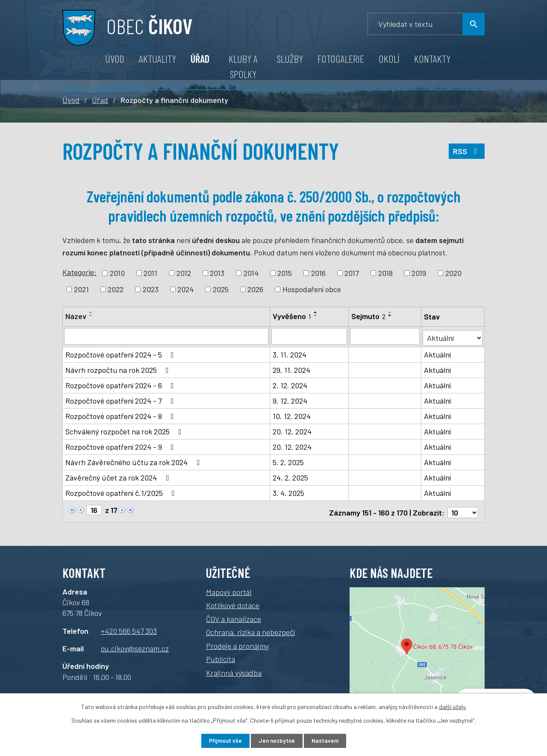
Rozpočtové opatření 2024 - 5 (121, 353)
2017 (352, 273)
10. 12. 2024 (292, 415)
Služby (290, 59)
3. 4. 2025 (289, 492)
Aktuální (438, 353)
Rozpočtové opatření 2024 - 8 (121, 415)
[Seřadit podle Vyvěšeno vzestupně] (316, 312)
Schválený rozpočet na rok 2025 (125, 430)
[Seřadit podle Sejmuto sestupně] (391, 316)
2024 (185, 289)
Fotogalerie (341, 59)
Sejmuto (369, 316)
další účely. (453, 706)
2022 (116, 289)
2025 (221, 289)
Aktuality (157, 59)
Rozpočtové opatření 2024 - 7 (121, 399)
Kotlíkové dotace (233, 602)
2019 (419, 273)
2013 (217, 273)
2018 (385, 273)
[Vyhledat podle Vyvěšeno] (310, 336)
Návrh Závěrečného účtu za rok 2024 (134, 461)
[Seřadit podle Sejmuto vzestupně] (391, 312)
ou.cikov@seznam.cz (135, 645)
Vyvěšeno (292, 316)
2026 (255, 289)
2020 (453, 273)
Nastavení (329, 740)
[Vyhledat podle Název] (166, 336)
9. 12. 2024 (290, 399)
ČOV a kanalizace (234, 615)
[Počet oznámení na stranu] (463, 509)
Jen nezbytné (277, 740)
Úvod (115, 59)
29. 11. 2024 (292, 369)
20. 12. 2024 (293, 430)
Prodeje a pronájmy (237, 642)
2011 (150, 273)
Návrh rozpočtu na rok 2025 (119, 369)
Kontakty (432, 59)
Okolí (389, 59)
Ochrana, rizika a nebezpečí (250, 629)
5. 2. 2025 (289, 461)
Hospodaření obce (312, 289)
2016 (318, 273)
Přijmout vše (222, 740)
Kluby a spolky (243, 66)
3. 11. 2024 (290, 353)
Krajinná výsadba (234, 669)
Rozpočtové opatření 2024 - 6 (121, 384)
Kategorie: (79, 272)
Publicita (221, 656)
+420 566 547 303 (129, 627)
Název (76, 316)
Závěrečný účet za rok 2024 (119, 476)
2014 (251, 273)
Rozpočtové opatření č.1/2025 (122, 492)
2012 (184, 273)
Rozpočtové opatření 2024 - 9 (121, 445)
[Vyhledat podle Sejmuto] (385, 336)
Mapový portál (229, 589)
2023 (151, 289)
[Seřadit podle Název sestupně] (91, 316)
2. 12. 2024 (290, 384)
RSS (466, 153)
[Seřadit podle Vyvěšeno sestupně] (316, 316)
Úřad (200, 59)
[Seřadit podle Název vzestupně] (91, 312)
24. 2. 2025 (291, 476)
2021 (81, 289)
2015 (285, 273)
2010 (117, 273)
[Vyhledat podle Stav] (453, 336)
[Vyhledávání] (426, 24)
